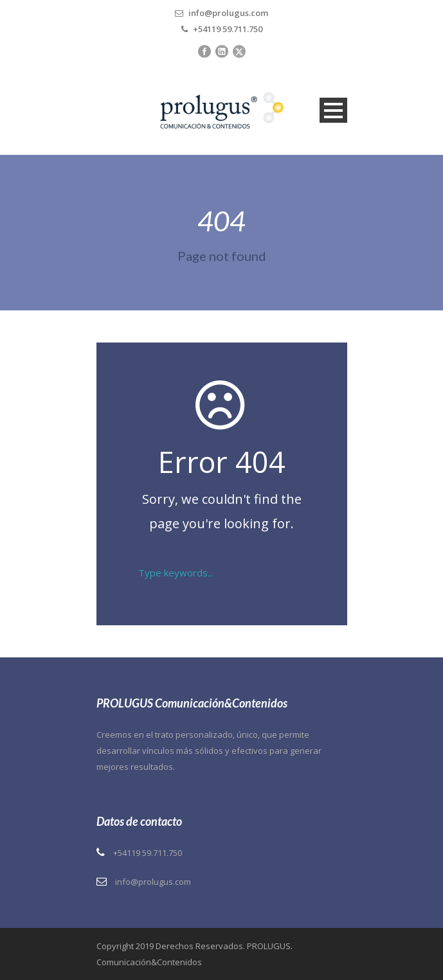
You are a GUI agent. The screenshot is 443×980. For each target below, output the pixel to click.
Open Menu (333, 110)
